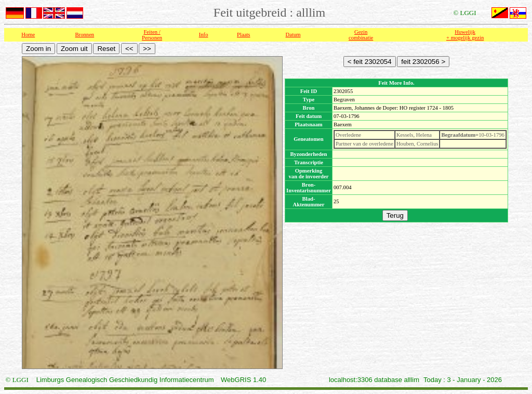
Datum (293, 35)
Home (28, 35)
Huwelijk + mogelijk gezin (465, 35)
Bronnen (85, 35)
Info (204, 35)
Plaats (243, 35)
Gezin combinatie (361, 35)
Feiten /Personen (152, 35)
